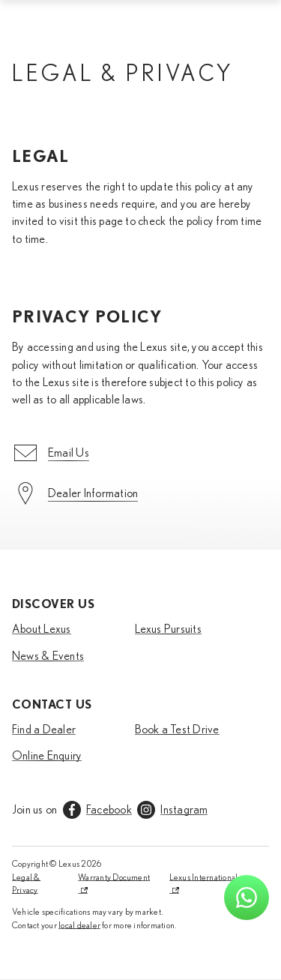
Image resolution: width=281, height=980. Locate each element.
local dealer (79, 925)
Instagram (184, 810)
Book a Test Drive (177, 730)
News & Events (48, 656)
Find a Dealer (44, 730)
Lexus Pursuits (168, 629)
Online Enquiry (47, 756)
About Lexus (42, 629)
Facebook (109, 810)
